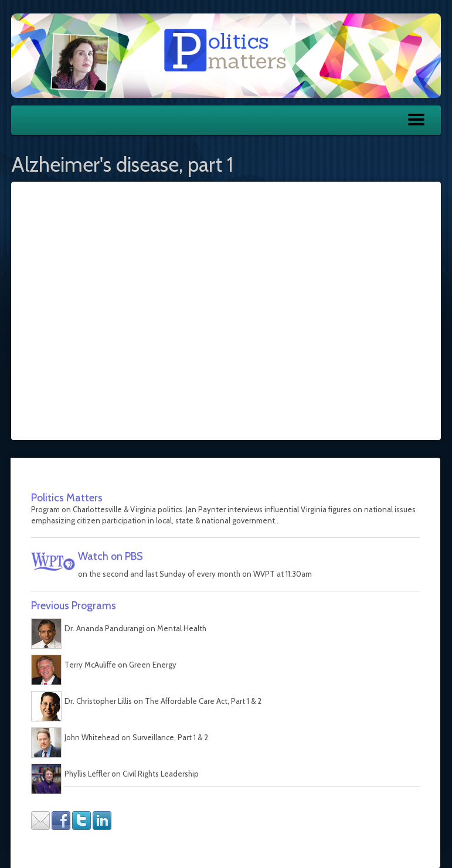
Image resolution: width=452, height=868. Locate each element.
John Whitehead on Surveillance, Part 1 (130, 737)
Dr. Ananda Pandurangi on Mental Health (135, 628)
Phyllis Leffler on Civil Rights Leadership (132, 774)
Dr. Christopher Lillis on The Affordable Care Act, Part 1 (157, 701)
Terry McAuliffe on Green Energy (120, 665)
